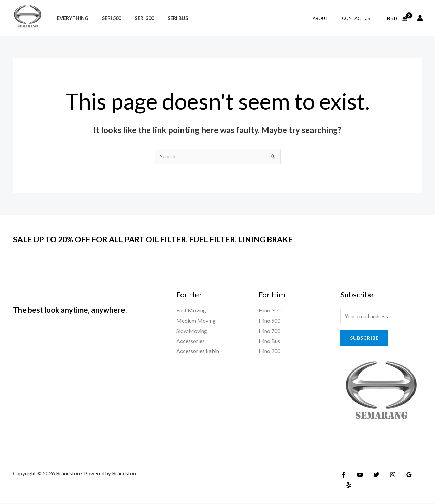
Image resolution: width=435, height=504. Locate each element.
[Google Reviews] (402, 476)
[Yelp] (417, 476)
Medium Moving (196, 321)
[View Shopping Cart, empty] (397, 18)
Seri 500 (106, 18)
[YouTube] (358, 476)
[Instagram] (388, 476)
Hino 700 (270, 331)
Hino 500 (270, 321)
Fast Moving (191, 311)
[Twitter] (373, 476)
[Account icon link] (420, 18)
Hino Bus (269, 341)
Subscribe (364, 339)
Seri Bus (164, 18)
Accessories (191, 341)
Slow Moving (192, 331)
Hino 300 (270, 311)
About (328, 18)
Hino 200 (270, 351)
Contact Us (358, 18)
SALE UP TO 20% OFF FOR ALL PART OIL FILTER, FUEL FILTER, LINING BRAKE (170, 239)
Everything (71, 18)
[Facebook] (344, 476)
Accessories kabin (198, 351)
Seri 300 (135, 18)
